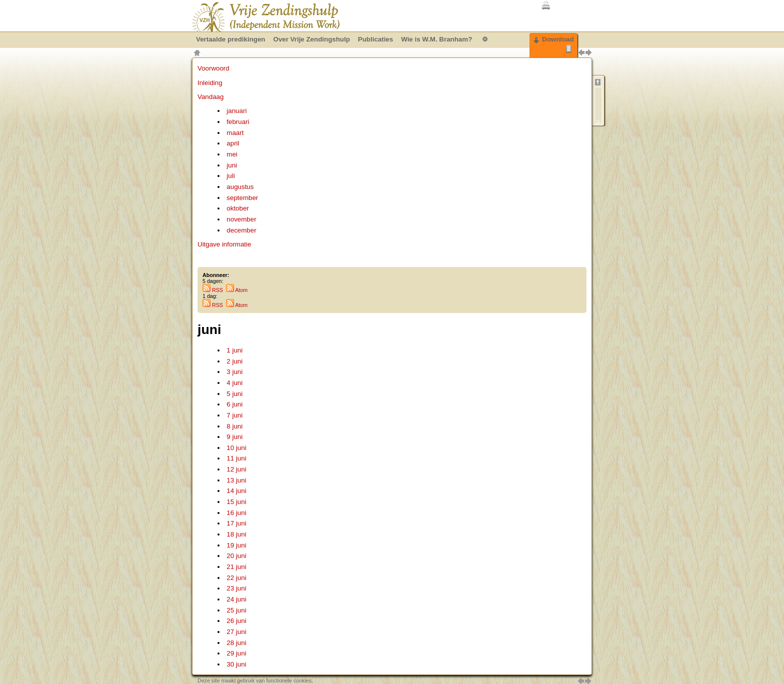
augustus (240, 187)
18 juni (236, 534)
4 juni (234, 383)
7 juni (234, 415)
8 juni (234, 426)
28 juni (236, 643)
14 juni (236, 491)
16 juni (236, 513)
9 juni (234, 437)
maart (235, 133)
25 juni (236, 610)
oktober (237, 208)
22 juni (236, 578)
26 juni (236, 621)
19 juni (236, 545)
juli (230, 176)
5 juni (234, 394)
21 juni (236, 567)
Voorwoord (213, 68)
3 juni (234, 372)
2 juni (234, 361)
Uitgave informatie (224, 244)
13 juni (236, 480)
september (242, 198)
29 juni (236, 653)
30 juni (236, 664)
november (241, 219)
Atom (237, 290)
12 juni (236, 469)
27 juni (236, 632)
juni (232, 165)
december (241, 230)
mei (232, 154)
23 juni (236, 588)
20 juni (236, 556)
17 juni (236, 523)
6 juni (234, 404)
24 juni (236, 599)
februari (238, 122)
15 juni (236, 502)
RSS (213, 290)
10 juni (236, 448)
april (233, 143)
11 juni (236, 458)
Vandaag (210, 97)
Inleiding (210, 83)
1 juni (234, 350)
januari (236, 111)
